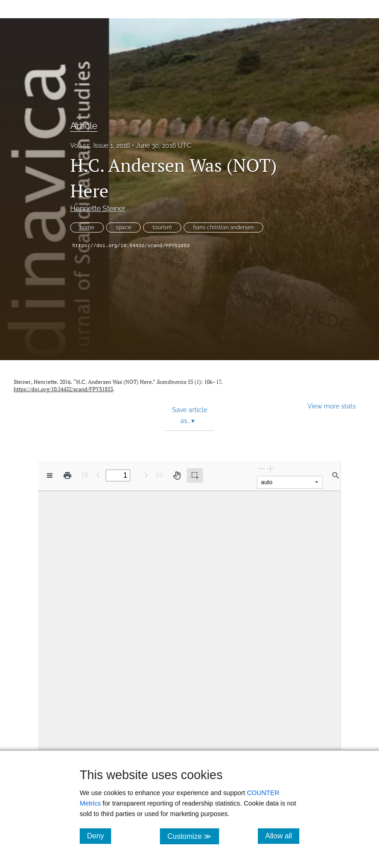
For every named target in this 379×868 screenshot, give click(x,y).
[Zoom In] (271, 468)
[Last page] (159, 475)
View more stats (332, 406)
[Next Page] (146, 475)
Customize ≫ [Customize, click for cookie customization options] (193, 836)
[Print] (67, 475)
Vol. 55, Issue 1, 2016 (100, 145)
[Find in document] (336, 475)
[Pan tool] (177, 475)
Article (84, 126)
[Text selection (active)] (195, 475)
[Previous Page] (98, 475)
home (87, 227)
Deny (99, 836)
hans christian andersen (223, 227)
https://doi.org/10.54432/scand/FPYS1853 (131, 246)
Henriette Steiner (98, 209)
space (123, 227)
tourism (162, 227)
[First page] (85, 475)
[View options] (50, 475)
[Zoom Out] (261, 468)
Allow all (282, 836)
